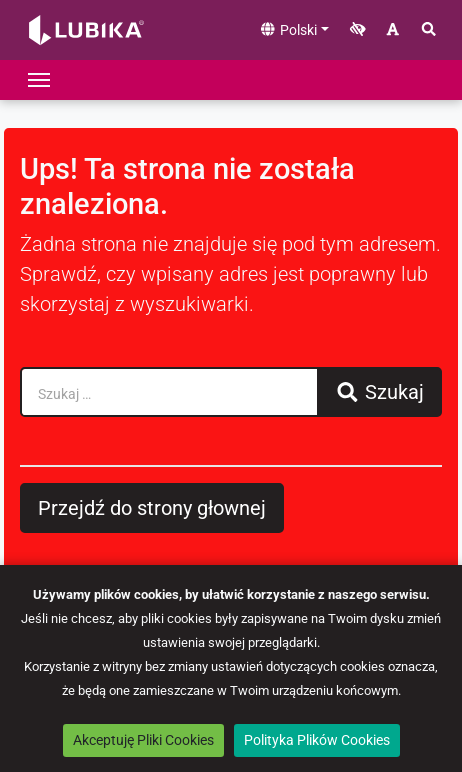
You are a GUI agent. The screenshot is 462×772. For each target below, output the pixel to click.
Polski (288, 30)
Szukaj (379, 392)
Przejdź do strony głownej (152, 508)
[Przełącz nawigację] (39, 80)
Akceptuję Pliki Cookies (143, 740)
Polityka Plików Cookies (317, 740)
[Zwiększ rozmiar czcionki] (393, 30)
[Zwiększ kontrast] (358, 30)
